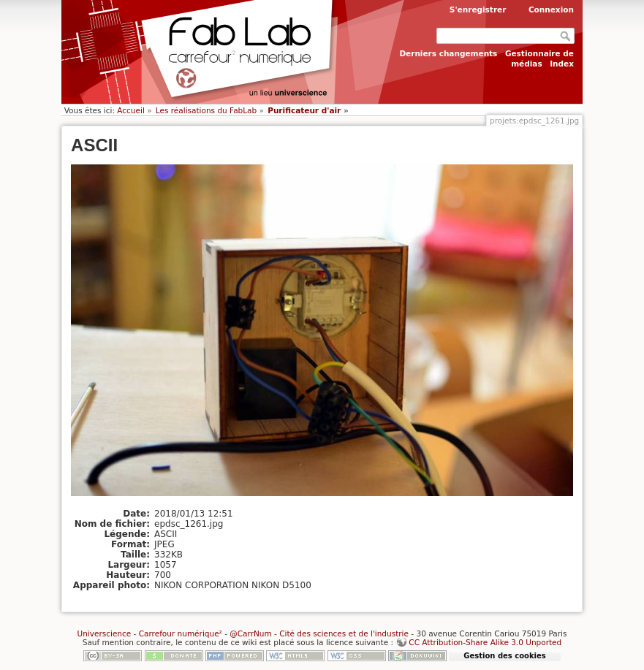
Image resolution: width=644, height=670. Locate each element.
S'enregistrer (478, 9)
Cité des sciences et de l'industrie (344, 633)
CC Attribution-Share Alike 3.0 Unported (485, 642)
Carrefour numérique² (181, 633)
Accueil (131, 110)
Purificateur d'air (304, 110)
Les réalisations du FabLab (206, 110)
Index (562, 64)
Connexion (551, 9)
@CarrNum (250, 633)
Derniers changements (448, 53)
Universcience (104, 633)
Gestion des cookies (504, 656)
